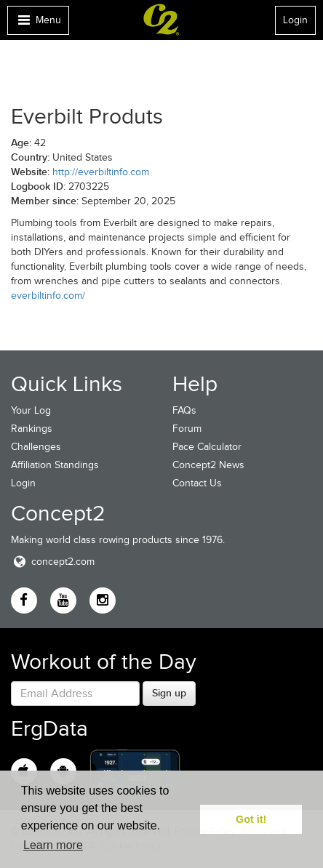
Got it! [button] (251, 819)
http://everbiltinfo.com (101, 172)
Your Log (31, 410)
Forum (187, 429)
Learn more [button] (53, 845)
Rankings (32, 429)
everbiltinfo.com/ (48, 296)
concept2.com (53, 562)
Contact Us (197, 483)
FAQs (184, 410)
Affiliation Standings (55, 465)
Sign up (169, 693)
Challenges (36, 447)
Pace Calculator (207, 447)
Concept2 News (208, 465)
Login (295, 20)
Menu (38, 24)
